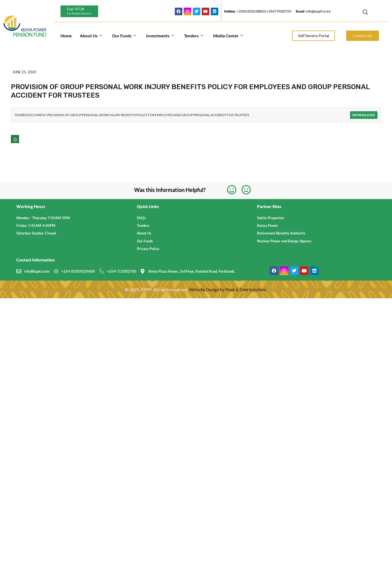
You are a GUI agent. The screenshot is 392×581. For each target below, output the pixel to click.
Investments (160, 36)
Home (66, 36)
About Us (91, 36)
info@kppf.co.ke (37, 271)
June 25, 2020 (24, 72)
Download (364, 115)
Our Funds (124, 36)
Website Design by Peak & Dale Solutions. (228, 289)
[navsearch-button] (365, 12)
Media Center (228, 36)
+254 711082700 (122, 271)
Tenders (194, 36)
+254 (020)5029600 (78, 271)
